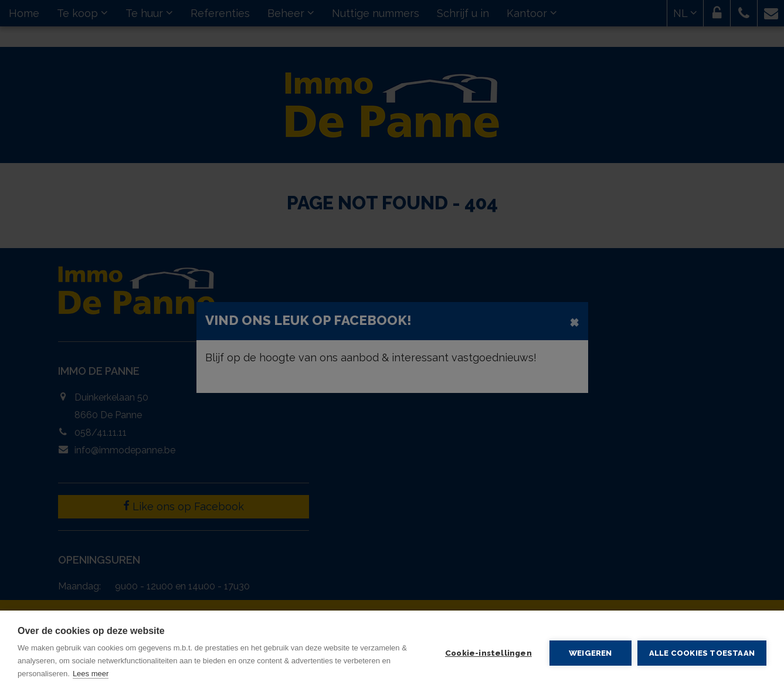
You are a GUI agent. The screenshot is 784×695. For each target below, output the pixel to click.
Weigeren (590, 653)
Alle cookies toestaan (702, 653)
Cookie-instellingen (488, 653)
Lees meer (91, 674)
